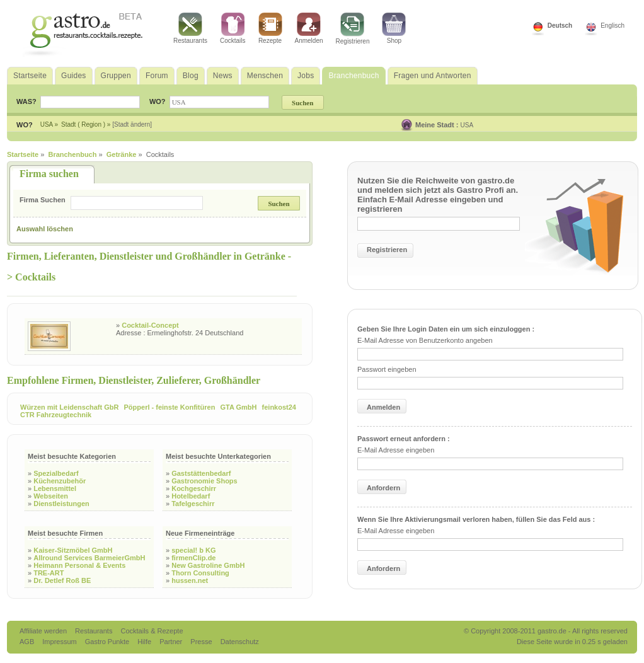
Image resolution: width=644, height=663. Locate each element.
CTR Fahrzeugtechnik (56, 415)
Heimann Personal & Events (79, 565)
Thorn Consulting (200, 573)
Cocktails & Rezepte (152, 631)
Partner (172, 642)
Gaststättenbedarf (201, 473)
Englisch (612, 26)
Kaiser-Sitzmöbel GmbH (73, 550)
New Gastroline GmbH (208, 565)
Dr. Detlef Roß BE (62, 580)
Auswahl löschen (45, 229)
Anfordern (383, 488)
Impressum (60, 642)
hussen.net (190, 580)
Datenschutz (240, 642)
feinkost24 (279, 407)
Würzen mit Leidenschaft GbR (69, 407)
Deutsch (560, 26)
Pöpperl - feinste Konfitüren (170, 407)
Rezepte (270, 28)
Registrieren (353, 29)
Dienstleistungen (61, 504)
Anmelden (309, 28)
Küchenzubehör (60, 481)
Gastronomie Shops (204, 481)
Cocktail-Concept (150, 325)
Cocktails (233, 28)
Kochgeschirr (194, 488)
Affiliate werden (44, 631)
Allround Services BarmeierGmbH (89, 558)
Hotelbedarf (191, 496)
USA (467, 125)
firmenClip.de (193, 558)
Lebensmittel (55, 488)
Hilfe (145, 642)
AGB (28, 642)
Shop (394, 28)
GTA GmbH (238, 407)
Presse (201, 642)
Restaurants (190, 28)
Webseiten (51, 496)
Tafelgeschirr (193, 504)
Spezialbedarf (56, 473)
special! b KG (193, 550)
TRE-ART (49, 573)
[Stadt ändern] (132, 124)
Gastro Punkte (108, 642)
